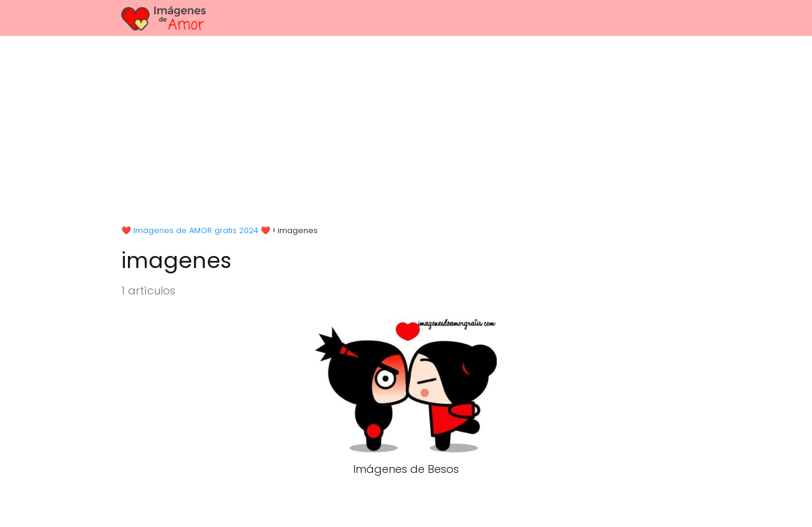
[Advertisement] (406, 126)
